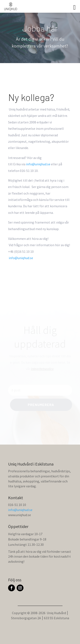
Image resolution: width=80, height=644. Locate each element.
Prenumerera (41, 405)
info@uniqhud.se (20, 510)
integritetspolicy (42, 369)
